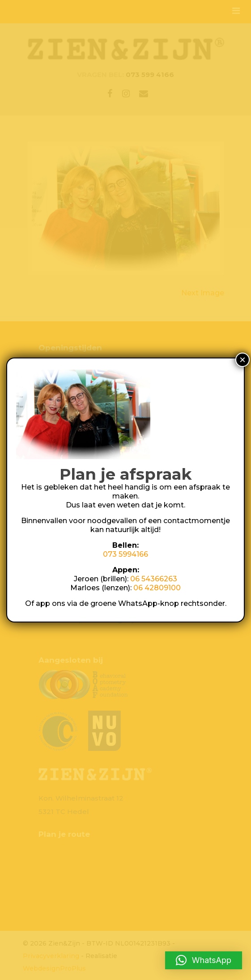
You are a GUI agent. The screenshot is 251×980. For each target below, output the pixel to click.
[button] (204, 960)
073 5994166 (125, 554)
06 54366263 (154, 579)
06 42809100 (157, 588)
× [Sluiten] (242, 360)
